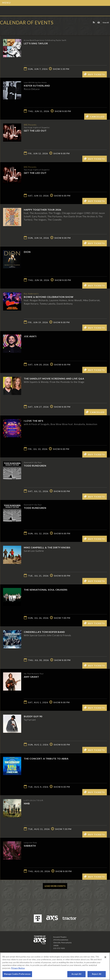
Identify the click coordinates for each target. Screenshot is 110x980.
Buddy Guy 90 (33, 716)
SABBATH (30, 846)
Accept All (76, 974)
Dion (27, 252)
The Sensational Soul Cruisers (46, 590)
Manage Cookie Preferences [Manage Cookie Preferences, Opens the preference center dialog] (17, 974)
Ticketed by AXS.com (21, 30)
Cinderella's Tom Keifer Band (44, 632)
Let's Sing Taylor (36, 43)
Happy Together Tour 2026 (42, 210)
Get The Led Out (35, 130)
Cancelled (95, 116)
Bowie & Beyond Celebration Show (49, 297)
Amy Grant (31, 677)
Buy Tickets (94, 74)
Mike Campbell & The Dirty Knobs (47, 547)
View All (106, 23)
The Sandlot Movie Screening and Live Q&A (54, 378)
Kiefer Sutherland (37, 86)
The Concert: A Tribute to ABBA (46, 759)
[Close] (105, 957)
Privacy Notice (18, 968)
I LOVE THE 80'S (34, 421)
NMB (27, 803)
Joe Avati (30, 336)
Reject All (97, 974)
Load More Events (55, 886)
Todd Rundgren (35, 466)
